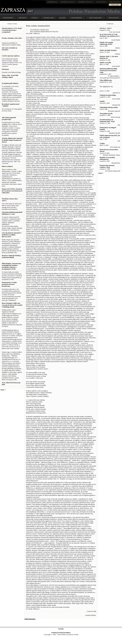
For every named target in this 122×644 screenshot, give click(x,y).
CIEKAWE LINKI (49, 18)
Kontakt (61, 629)
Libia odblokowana (106, 80)
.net (52, 2)
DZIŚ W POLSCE (114, 18)
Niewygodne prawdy (106, 114)
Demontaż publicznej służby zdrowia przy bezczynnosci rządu (108, 70)
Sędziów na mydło (105, 63)
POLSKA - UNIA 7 (106, 28)
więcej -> (3, 390)
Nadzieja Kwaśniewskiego (108, 95)
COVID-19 (35, 18)
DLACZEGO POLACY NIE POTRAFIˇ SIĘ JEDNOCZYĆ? (110, 35)
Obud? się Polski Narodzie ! (108, 50)
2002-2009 (62, 18)
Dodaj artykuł (115, 5)
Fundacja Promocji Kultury (61, 633)
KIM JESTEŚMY (8, 18)
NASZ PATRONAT (77, 18)
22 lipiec (102, 143)
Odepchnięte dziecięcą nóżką (109, 107)
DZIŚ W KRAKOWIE (95, 18)
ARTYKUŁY (23, 18)
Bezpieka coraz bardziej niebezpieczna (107, 158)
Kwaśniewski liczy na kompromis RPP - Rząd (107, 121)
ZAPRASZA (68, 2)
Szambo (102, 101)
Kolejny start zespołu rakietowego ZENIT (106, 43)
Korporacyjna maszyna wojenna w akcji (107, 166)
